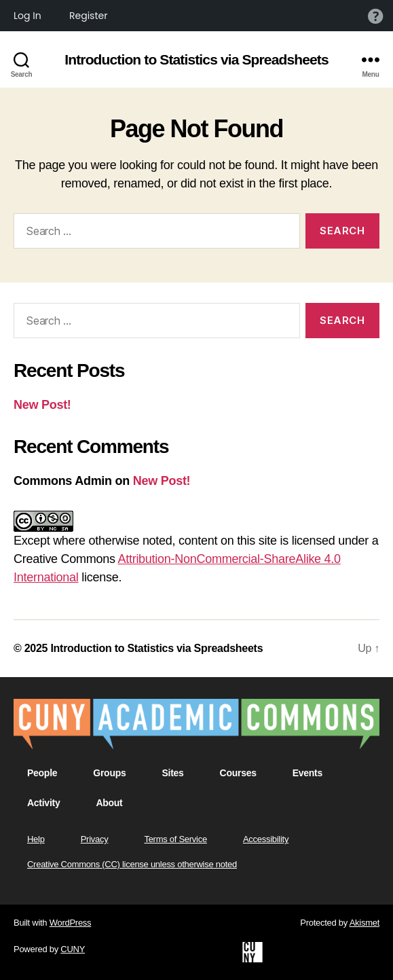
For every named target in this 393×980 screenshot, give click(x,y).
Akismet (364, 923)
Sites (172, 773)
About (109, 803)
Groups (109, 773)
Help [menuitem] (375, 16)
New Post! (42, 405)
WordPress (71, 923)
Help (36, 839)
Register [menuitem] (88, 16)
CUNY (73, 949)
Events (307, 773)
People (42, 773)
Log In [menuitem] (27, 16)
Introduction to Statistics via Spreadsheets (196, 59)
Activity (43, 803)
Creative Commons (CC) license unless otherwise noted (132, 864)
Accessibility (266, 839)
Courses (238, 773)
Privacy (95, 839)
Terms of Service (175, 839)
